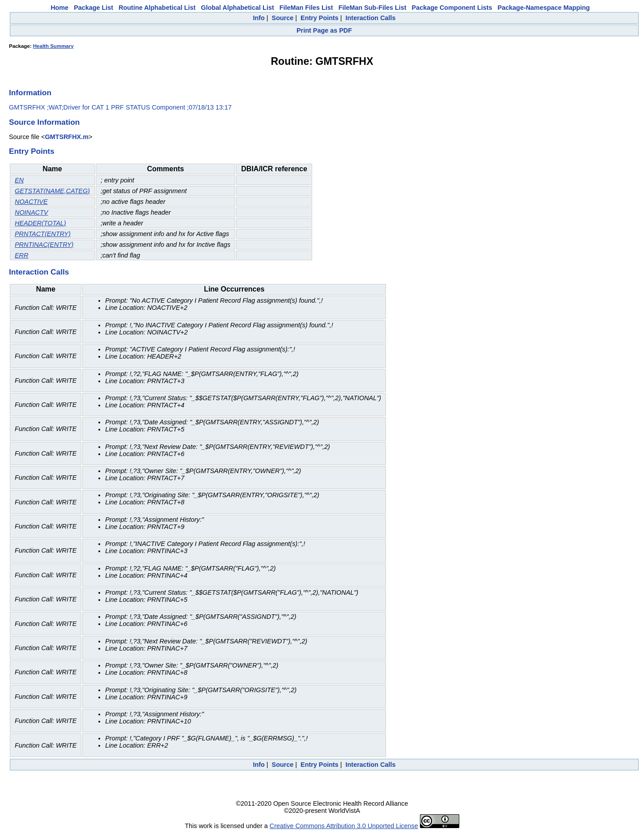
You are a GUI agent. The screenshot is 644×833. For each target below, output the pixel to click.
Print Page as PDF (324, 30)
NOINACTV (31, 212)
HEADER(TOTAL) (40, 223)
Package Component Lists (452, 8)
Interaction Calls (371, 18)
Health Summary (53, 46)
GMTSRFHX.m (67, 137)
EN (19, 180)
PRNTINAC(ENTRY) (44, 245)
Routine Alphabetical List (157, 8)
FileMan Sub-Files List (373, 8)
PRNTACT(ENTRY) (43, 234)
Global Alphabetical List (237, 8)
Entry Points (320, 18)
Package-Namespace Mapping (544, 8)
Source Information (44, 122)
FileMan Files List (306, 8)
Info (258, 18)
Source (283, 18)
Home (59, 8)
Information (30, 93)
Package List (93, 8)
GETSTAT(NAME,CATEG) (52, 191)
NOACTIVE (31, 202)
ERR (21, 255)
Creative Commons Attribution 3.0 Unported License (344, 826)
